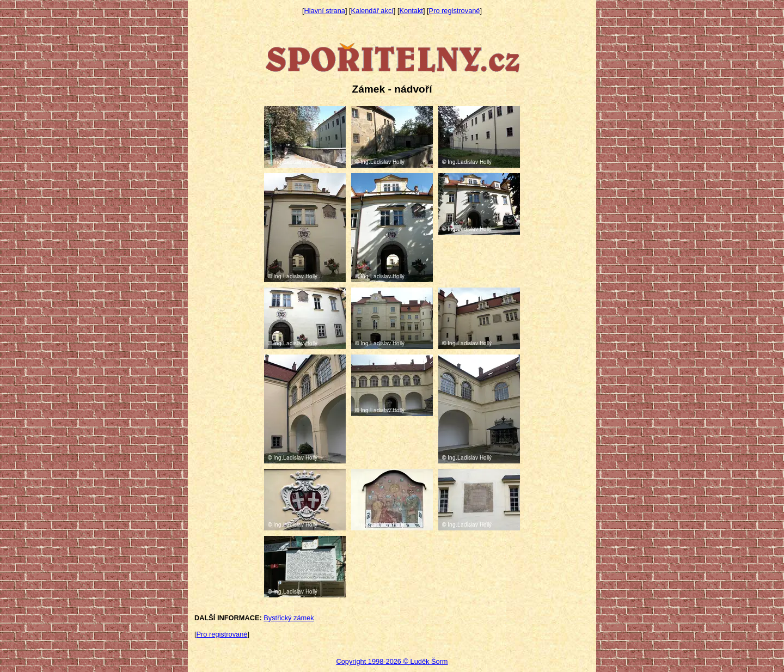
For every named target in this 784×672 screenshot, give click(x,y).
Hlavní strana (325, 11)
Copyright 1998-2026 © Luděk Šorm (392, 661)
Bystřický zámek (289, 618)
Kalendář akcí (372, 11)
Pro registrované (455, 11)
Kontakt (411, 11)
